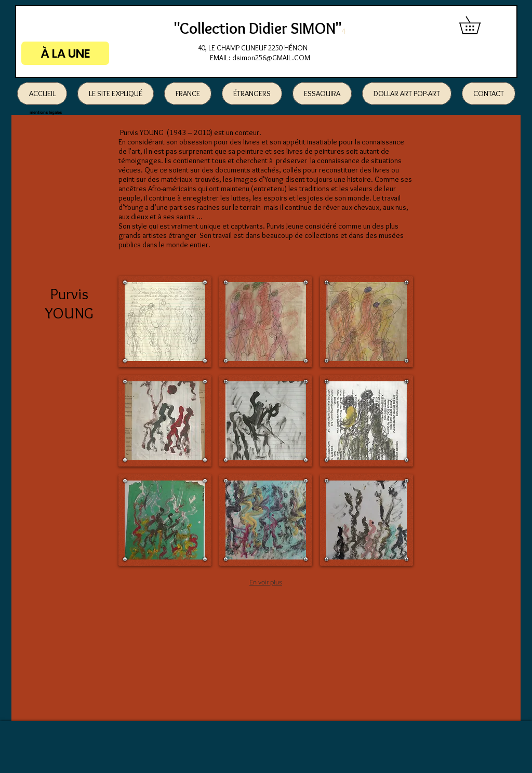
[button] (478, 25)
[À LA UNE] (65, 53)
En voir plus (266, 582)
